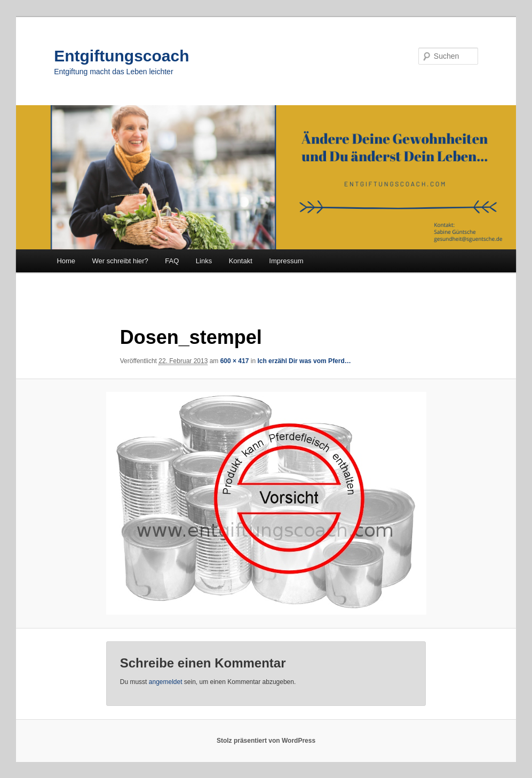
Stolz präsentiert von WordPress (266, 741)
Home (66, 261)
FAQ (172, 261)
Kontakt (241, 261)
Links (204, 261)
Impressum (286, 261)
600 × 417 (235, 361)
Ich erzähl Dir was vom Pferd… (304, 361)
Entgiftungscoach (121, 56)
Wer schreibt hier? (120, 261)
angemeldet (166, 682)
